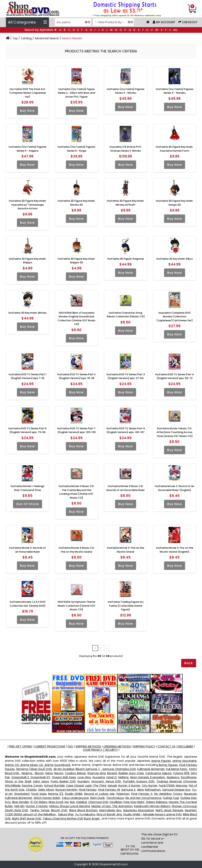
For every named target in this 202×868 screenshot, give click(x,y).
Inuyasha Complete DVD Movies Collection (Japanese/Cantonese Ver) (175, 317)
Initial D (112, 777)
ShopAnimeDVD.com (114, 864)
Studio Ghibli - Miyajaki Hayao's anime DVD (152, 814)
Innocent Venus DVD (106, 781)
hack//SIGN (167, 786)
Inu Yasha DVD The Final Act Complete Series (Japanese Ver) (28, 93)
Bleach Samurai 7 (88, 769)
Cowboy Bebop (75, 773)
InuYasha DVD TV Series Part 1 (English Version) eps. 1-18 (28, 376)
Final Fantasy (88, 790)
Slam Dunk (97, 798)
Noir (72, 802)
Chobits (31, 790)
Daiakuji (82, 802)
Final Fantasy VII (109, 790)
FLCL (8, 802)
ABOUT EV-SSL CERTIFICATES (130, 852)
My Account (164, 22)
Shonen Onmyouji (184, 806)
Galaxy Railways (157, 802)
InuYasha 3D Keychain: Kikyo (175, 259)
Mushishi (191, 810)
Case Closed (75, 786)
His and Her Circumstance (143, 798)
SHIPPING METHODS (88, 746)
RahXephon (153, 790)
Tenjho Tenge (40, 810)
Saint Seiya (41, 781)
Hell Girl (19, 806)
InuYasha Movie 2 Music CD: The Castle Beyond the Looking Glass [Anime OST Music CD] (76, 492)
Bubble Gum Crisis (131, 773)
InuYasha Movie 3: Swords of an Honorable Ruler (27, 550)
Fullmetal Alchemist (151, 769)
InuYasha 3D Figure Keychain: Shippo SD (77, 261)
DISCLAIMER (185, 746)
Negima (27, 773)
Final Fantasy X (142, 794)
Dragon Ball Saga (64, 777)
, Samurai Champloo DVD (119, 769)
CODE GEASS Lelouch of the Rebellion (31, 814)
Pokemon (123, 794)
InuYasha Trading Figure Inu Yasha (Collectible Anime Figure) (126, 606)
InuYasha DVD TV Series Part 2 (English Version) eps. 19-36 (76, 376)
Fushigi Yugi (171, 798)
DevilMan (116, 802)
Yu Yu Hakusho (85, 814)
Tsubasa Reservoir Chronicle (176, 781)
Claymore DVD (98, 802)
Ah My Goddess (64, 769)
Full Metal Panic (177, 769)
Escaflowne (189, 777)
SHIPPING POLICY (144, 746)
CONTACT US (166, 746)
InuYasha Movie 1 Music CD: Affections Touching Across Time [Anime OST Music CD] (175, 432)
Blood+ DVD (59, 810)
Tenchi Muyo (115, 798)
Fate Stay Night (134, 802)
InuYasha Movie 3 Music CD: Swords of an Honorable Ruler (125, 488)
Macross (182, 786)
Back (189, 663)
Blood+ (39, 773)
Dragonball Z (20, 777)
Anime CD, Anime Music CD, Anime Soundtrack (38, 765)
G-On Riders (39, 802)
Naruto (59, 773)
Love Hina (84, 777)
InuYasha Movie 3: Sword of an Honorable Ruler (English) (174, 488)
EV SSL (131, 846)
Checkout (188, 22)
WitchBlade (13, 786)
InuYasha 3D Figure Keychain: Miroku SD (77, 203)
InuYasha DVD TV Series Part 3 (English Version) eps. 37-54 (126, 376)
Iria (66, 802)
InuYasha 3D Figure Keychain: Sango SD (174, 203)
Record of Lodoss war (99, 794)
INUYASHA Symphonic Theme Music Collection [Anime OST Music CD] (77, 606)
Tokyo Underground (75, 798)
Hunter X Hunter (129, 786)
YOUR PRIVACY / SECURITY (100, 750)
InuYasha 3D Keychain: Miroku (28, 313)
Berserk (112, 773)
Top (15, 38)
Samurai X (128, 790)
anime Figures (161, 761)
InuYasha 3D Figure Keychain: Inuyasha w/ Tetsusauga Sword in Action (28, 205)
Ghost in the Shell (18, 781)
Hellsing (123, 777)
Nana (49, 773)
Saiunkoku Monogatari (138, 810)
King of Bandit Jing (109, 814)
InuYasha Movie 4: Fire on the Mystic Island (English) (175, 550)
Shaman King (96, 773)
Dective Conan (32, 786)
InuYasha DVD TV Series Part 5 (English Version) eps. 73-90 (27, 430)
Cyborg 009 (181, 773)
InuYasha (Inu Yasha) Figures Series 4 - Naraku (175, 91)
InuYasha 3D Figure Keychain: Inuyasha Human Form (174, 149)
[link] (131, 837)
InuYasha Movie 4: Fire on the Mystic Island (126, 550)
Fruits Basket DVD (63, 781)
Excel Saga (39, 794)
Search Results (72, 38)
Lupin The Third (95, 786)
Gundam (83, 781)
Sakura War (66, 814)
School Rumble (54, 786)
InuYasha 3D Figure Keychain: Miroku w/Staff (125, 203)
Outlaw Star (188, 798)
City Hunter (150, 786)
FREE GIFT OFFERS (20, 746)
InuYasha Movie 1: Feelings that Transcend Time (27, 488)
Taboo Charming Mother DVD (63, 819)
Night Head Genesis (169, 810)
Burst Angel (92, 819)
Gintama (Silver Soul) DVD (34, 769)
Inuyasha (99, 777)
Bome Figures (168, 765)
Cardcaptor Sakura (158, 773)
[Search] (72, 22)
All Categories (27, 22)
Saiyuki (112, 786)
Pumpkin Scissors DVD (139, 781)
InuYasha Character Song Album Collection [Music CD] (126, 315)
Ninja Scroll (56, 802)
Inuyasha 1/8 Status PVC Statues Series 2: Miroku (125, 149)
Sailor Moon (46, 790)
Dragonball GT (41, 777)
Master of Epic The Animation (112, 806)
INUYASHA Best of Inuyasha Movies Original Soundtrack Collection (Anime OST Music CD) (77, 319)
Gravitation (22, 794)
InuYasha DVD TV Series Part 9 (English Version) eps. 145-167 (126, 430)
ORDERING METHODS (117, 746)
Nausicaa (190, 794)
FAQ (70, 746)
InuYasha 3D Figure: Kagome (125, 259)
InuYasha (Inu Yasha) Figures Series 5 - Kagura (27, 149)
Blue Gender (21, 802)
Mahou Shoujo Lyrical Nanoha (70, 806)
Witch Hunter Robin (47, 798)
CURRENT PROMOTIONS (50, 746)
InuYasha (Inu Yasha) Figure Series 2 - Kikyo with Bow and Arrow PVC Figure (76, 93)
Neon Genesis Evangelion (148, 777)
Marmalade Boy (110, 810)
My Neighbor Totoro (168, 794)
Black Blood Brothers (83, 810)
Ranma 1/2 (56, 794)
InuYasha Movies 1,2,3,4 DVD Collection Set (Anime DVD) (28, 604)
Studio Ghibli (74, 794)
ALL (175, 30)
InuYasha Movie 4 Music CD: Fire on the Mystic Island (77, 550)
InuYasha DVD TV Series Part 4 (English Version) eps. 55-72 (174, 376)
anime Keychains (184, 761)
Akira (140, 790)
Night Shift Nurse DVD (27, 819)
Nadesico (173, 777)
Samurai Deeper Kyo (176, 790)
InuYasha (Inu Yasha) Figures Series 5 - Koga (76, 149)
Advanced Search (47, 38)
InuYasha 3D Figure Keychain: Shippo (28, 261)
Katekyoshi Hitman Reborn (152, 806)
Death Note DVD (16, 810)
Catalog (26, 38)
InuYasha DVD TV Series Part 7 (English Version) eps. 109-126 (76, 430)
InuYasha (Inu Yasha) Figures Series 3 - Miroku (126, 91)
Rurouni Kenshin (66, 790)
